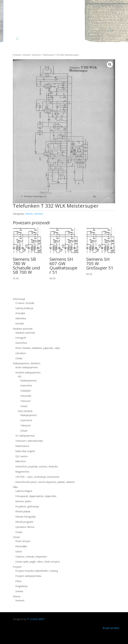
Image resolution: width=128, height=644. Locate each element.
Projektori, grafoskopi (27, 506)
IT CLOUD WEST (36, 619)
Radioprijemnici (29, 380)
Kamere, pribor (23, 501)
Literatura (21, 353)
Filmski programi (24, 522)
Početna (17, 55)
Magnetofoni (22, 472)
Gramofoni (21, 343)
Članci (18, 581)
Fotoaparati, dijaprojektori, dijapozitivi (36, 496)
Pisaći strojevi (23, 541)
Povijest (17, 567)
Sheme (26, 55)
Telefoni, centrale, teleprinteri (31, 557)
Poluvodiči (26, 396)
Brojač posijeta (111, 628)
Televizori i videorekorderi (29, 441)
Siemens (36, 55)
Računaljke (21, 546)
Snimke (19, 591)
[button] (110, 64)
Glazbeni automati (23, 329)
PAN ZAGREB (25, 411)
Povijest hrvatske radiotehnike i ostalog (37, 571)
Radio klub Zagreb (25, 451)
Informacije (19, 299)
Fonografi (21, 338)
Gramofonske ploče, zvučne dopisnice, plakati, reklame (45, 482)
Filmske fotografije (25, 517)
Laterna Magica (24, 491)
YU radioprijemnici (25, 436)
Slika (15, 487)
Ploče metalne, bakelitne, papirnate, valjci (38, 348)
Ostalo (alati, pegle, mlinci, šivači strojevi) (37, 562)
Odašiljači (25, 391)
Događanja (21, 586)
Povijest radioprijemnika (28, 576)
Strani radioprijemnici (27, 367)
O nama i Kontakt (25, 303)
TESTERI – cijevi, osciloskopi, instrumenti (37, 477)
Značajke (20, 313)
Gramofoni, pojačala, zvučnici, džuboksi (37, 466)
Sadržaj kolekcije (24, 308)
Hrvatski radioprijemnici (28, 372)
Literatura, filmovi (25, 527)
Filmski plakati (23, 511)
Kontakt (20, 323)
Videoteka (21, 318)
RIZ (20, 376)
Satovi (19, 551)
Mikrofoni (20, 461)
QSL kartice (21, 456)
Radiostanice (22, 446)
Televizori (25, 401)
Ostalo (19, 358)
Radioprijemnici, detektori (27, 363)
